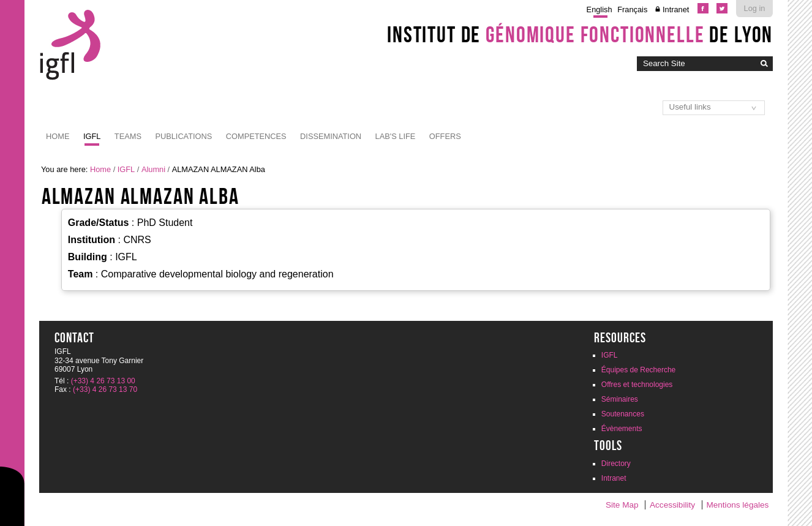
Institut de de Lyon (580, 34)
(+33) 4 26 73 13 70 (105, 389)
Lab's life (396, 136)
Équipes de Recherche (638, 370)
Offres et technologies (637, 385)
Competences (256, 136)
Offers (445, 136)
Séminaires (620, 399)
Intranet (676, 9)
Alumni (153, 169)
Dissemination (331, 136)
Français (632, 9)
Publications (183, 136)
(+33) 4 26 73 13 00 (103, 381)
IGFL (92, 136)
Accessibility (672, 505)
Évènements (622, 429)
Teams (128, 136)
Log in (755, 8)
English (600, 9)
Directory (616, 464)
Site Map (622, 505)
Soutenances (623, 414)
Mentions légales (737, 505)
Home (58, 136)
